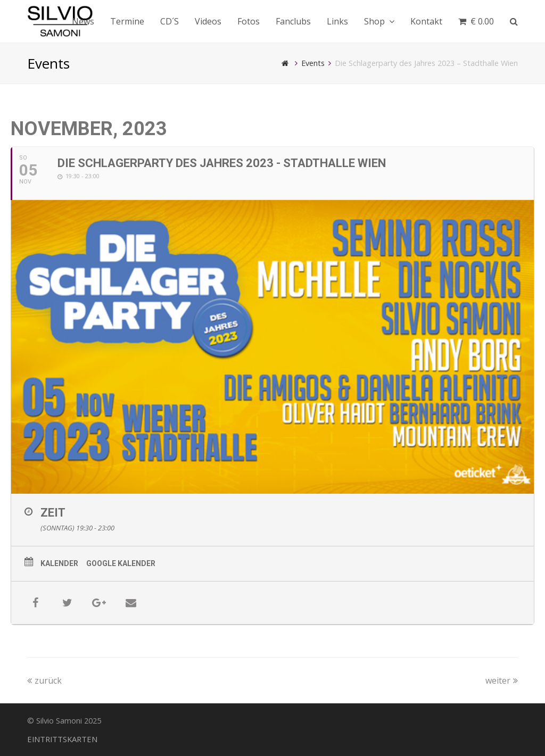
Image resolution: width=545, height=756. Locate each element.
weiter (502, 680)
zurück (44, 680)
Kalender (59, 563)
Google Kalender (121, 563)
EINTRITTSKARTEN (62, 739)
